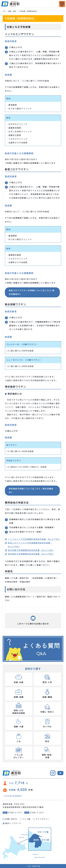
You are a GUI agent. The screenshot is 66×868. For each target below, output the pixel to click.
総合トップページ (13, 823)
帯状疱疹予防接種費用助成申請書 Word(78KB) (31, 554)
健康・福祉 (12, 11)
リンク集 (26, 819)
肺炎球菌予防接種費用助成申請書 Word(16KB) (31, 550)
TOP (4, 11)
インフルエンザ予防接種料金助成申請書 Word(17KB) (34, 539)
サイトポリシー (43, 819)
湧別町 (10, 4)
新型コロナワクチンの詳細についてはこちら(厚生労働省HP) (32, 292)
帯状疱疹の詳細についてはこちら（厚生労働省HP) (31, 491)
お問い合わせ (11, 819)
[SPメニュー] (62, 4)
